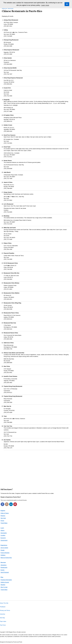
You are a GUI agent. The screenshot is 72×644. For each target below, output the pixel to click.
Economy (3, 538)
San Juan (3, 518)
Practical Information (6, 580)
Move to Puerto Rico (6, 558)
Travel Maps (4, 523)
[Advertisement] (36, 468)
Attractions (3, 565)
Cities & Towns (5, 513)
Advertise (3, 614)
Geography (4, 533)
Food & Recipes (5, 553)
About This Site (4, 603)
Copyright (2, 632)
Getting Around (5, 582)
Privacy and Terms (5, 610)
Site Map (2, 618)
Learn (2, 528)
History (3, 530)
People (3, 550)
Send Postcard (5, 572)
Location (3, 535)
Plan (2, 577)
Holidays (3, 555)
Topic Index (3, 621)
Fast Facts (3, 625)
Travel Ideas (4, 590)
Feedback (3, 607)
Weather (3, 585)
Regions (3, 516)
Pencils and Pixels (18, 642)
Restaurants (4, 567)
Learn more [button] (45, 5)
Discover (3, 562)
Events (2, 570)
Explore (3, 511)
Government (4, 540)
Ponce (2, 521)
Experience (4, 545)
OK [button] (67, 4)
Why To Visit (4, 587)
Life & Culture (4, 548)
